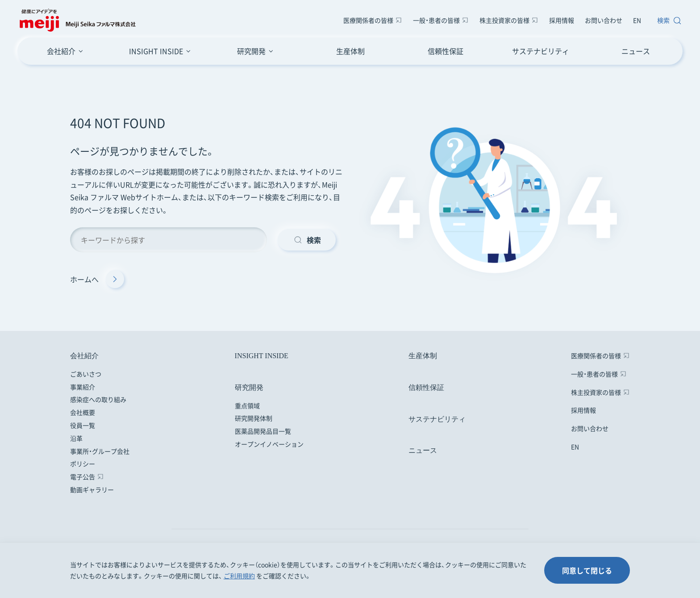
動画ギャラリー (92, 489)
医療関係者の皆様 (368, 20)
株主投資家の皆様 (504, 20)
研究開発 (249, 387)
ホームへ (97, 279)
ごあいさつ (86, 374)
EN (637, 20)
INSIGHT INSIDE (262, 356)
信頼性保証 (446, 51)
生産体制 (350, 51)
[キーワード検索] (169, 240)
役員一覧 (83, 425)
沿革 (76, 438)
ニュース (636, 51)
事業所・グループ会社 (100, 451)
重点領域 (247, 406)
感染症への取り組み (98, 399)
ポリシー (83, 464)
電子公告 (83, 477)
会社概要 (83, 412)
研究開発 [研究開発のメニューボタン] (251, 51)
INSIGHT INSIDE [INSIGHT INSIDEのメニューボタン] (156, 51)
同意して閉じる (587, 570)
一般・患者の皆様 (436, 20)
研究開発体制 (254, 418)
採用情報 (562, 20)
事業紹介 (83, 387)
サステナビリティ (541, 51)
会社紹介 (84, 356)
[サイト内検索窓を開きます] (667, 21)
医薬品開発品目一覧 (263, 431)
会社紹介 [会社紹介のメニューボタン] (61, 51)
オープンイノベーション (269, 444)
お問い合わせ (604, 20)
